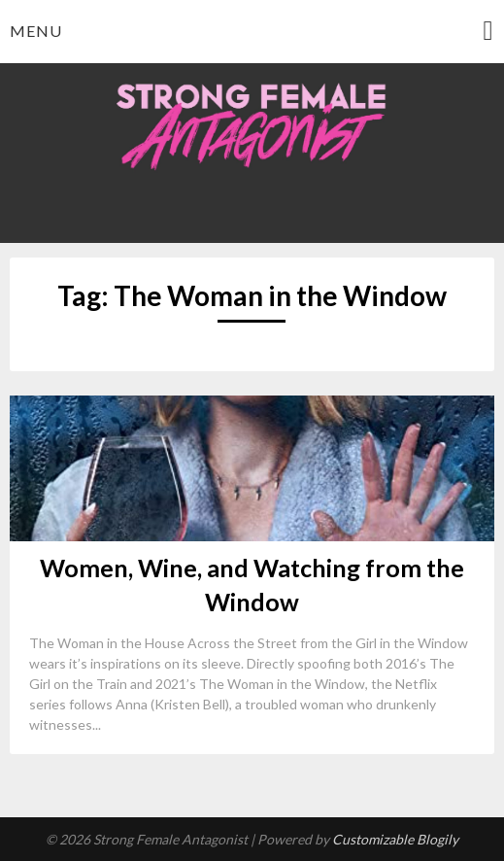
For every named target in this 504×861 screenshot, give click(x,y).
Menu (36, 31)
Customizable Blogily (395, 839)
